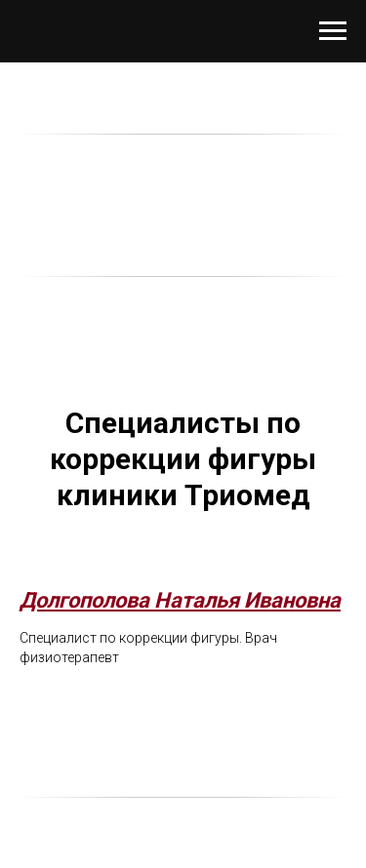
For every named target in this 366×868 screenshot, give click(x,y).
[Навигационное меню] (333, 31)
